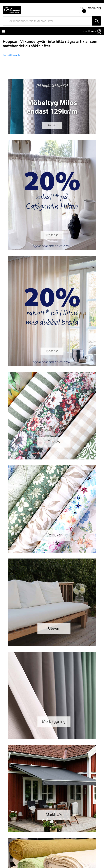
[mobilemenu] (3, 32)
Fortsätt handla (12, 55)
